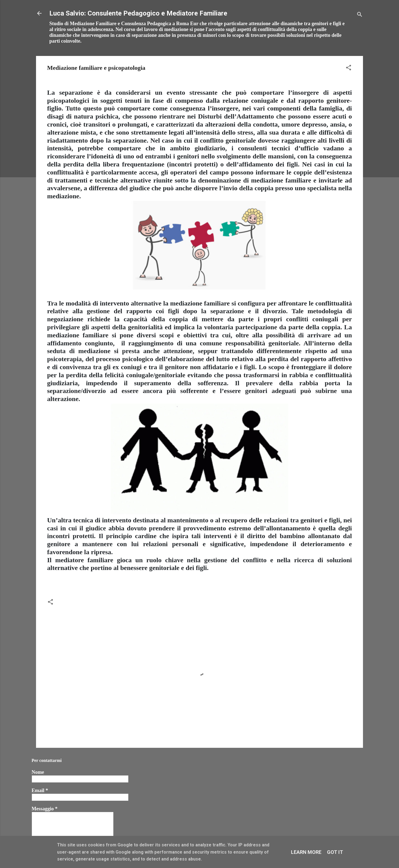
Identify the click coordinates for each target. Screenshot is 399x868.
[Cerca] (360, 15)
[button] (349, 68)
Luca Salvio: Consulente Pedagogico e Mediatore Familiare (138, 13)
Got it (335, 852)
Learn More (306, 852)
